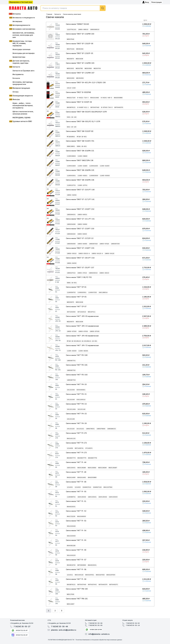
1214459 (70, 448)
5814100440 (71, 526)
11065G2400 (94, 166)
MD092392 (80, 49)
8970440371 (114, 585)
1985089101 (112, 429)
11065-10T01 (82, 185)
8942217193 (71, 98)
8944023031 (71, 507)
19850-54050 (72, 195)
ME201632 (70, 68)
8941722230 (71, 516)
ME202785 (79, 68)
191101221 (80, 429)
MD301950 (71, 78)
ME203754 (97, 68)
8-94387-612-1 (83, 107)
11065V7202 (92, 292)
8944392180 (71, 546)
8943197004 (111, 575)
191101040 (71, 400)
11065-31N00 (82, 166)
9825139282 (92, 468)
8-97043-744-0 (107, 107)
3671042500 (71, 312)
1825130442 (103, 497)
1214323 (78, 487)
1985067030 (115, 244)
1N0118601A (103, 292)
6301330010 (81, 400)
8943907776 (92, 458)
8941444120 (79, 575)
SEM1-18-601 (82, 146)
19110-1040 (71, 88)
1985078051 (90, 429)
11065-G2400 (105, 166)
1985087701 (71, 361)
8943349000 (82, 516)
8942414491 (82, 477)
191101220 (71, 429)
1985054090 (71, 224)
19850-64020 (82, 234)
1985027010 (71, 273)
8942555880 (118, 98)
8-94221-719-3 (83, 98)
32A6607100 (97, 487)
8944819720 (71, 565)
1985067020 (93, 244)
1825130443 (113, 497)
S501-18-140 (72, 117)
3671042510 (82, 312)
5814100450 (71, 536)
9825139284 (102, 468)
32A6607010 (87, 487)
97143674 (89, 448)
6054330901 (81, 390)
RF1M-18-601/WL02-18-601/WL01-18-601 (82, 341)
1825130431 (71, 468)
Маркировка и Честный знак (21, 2)
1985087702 (71, 370)
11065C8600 (71, 156)
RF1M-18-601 (82, 137)
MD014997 (71, 604)
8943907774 (71, 458)
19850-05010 (72, 253)
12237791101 (72, 29)
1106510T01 (71, 185)
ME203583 (88, 68)
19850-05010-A (84, 253)
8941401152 (71, 438)
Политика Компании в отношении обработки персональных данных (99, 640)
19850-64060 (82, 244)
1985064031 (71, 215)
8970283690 (82, 565)
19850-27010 (82, 273)
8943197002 (100, 575)
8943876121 (71, 107)
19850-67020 (104, 244)
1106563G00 (94, 176)
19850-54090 (82, 224)
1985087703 (71, 380)
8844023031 (92, 565)
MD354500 (80, 78)
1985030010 (93, 273)
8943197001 (90, 575)
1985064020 (71, 234)
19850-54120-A (97, 253)
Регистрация (157, 2)
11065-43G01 (82, 176)
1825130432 (82, 497)
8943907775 (82, 458)
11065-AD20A (83, 351)
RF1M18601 (71, 137)
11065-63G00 (105, 176)
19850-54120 (109, 253)
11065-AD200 (72, 351)
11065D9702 (71, 292)
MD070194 (71, 49)
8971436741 (79, 448)
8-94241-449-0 (106, 98)
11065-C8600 (82, 156)
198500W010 (95, 29)
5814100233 (71, 555)
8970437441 (92, 585)
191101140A (71, 409)
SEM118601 (71, 146)
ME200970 (70, 59)
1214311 (70, 575)
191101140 (81, 409)
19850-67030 (95, 331)
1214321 (70, 487)
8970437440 (95, 107)
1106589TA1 (71, 497)
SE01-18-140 (72, 127)
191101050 (71, 390)
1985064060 (71, 244)
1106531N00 (71, 166)
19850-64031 (82, 215)
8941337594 (108, 487)
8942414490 (95, 98)
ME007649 (70, 39)
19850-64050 (72, 263)
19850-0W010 (83, 29)
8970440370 (119, 107)
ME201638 (79, 59)
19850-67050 (72, 331)
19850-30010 (104, 273)
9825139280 (82, 468)
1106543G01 (71, 176)
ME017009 (70, 594)
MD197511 (92, 312)
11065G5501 (82, 292)
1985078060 (101, 429)
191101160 (71, 419)
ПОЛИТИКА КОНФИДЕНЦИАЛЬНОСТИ (61, 640)
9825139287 (113, 468)
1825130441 (92, 497)
